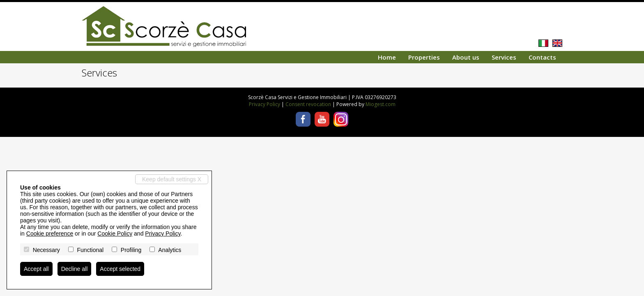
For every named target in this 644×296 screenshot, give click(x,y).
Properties (424, 57)
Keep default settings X (172, 179)
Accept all (36, 269)
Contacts (542, 57)
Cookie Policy (115, 234)
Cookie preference (50, 234)
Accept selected (120, 269)
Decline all (75, 269)
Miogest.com (381, 104)
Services (504, 57)
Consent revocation (308, 104)
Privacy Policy (264, 104)
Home (387, 57)
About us (466, 57)
